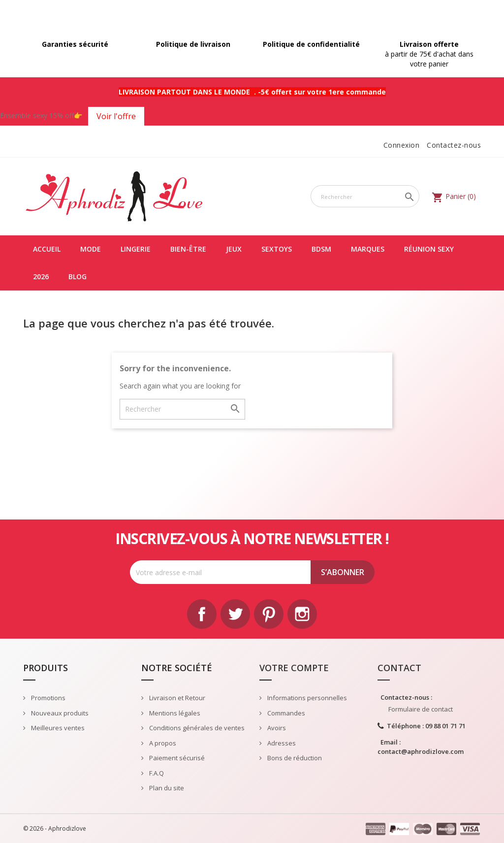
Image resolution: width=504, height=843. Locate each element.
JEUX (234, 249)
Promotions (47, 698)
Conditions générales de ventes (196, 728)
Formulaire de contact (421, 709)
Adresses (281, 743)
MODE (91, 249)
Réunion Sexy (429, 249)
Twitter (235, 614)
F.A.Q (156, 773)
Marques (368, 249)
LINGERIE (136, 249)
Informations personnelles (306, 698)
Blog (78, 276)
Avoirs (276, 728)
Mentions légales (174, 713)
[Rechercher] (365, 196)
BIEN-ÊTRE (188, 249)
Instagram (302, 614)
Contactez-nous (454, 145)
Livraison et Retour (176, 698)
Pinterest (269, 614)
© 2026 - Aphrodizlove (55, 828)
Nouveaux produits (59, 713)
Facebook (202, 614)
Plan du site (166, 788)
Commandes (285, 713)
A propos (162, 743)
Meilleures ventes (57, 728)
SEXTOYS (277, 249)
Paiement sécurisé (176, 758)
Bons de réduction (294, 758)
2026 (41, 276)
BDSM (321, 249)
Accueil (47, 249)
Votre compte (294, 668)
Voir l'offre (116, 116)
